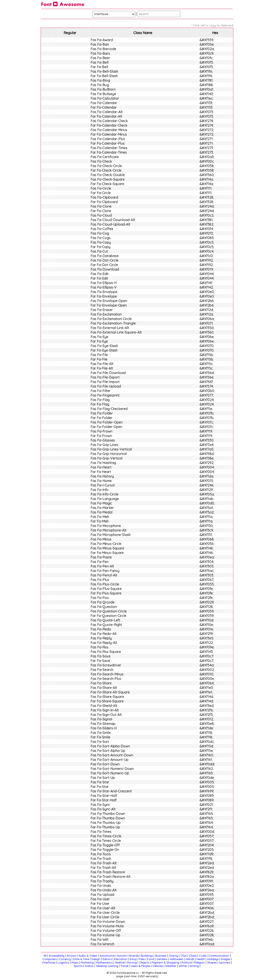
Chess (193, 956)
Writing (194, 966)
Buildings (147, 956)
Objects (144, 962)
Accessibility (57, 956)
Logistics (63, 962)
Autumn (122, 956)
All (45, 956)
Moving (132, 962)
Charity (173, 956)
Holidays (213, 959)
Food (151, 959)
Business (161, 956)
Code (202, 956)
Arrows (71, 956)
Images (226, 959)
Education (121, 959)
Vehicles (158, 966)
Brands (134, 956)
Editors (107, 959)
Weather (171, 966)
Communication (219, 956)
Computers (50, 959)
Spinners (225, 962)
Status (89, 966)
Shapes (212, 962)
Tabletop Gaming (107, 966)
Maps (75, 962)
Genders (162, 959)
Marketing (87, 962)
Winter (183, 966)
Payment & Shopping (165, 962)
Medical (120, 962)
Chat (184, 956)
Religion (200, 962)
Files (142, 959)
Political (187, 962)
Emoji (133, 959)
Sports (78, 966)
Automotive (107, 956)
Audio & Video (88, 956)
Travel (124, 966)
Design (96, 959)
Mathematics (104, 962)
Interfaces (49, 962)
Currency (65, 959)
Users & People (140, 966)
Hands (190, 959)
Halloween (177, 959)
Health (201, 959)
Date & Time (81, 959)
